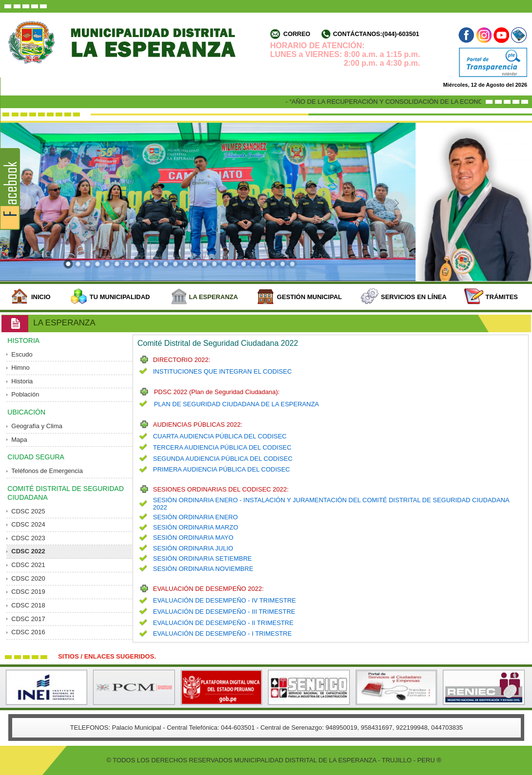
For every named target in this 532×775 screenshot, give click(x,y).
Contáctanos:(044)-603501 (376, 34)
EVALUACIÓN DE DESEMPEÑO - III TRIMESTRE (224, 612)
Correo (297, 34)
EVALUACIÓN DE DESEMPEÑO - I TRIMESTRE (222, 633)
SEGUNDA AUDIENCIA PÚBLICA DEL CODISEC (223, 459)
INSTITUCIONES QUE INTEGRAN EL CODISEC (222, 371)
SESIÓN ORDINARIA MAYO (193, 538)
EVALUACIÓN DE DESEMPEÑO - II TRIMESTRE (223, 623)
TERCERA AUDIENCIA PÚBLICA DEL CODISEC (222, 447)
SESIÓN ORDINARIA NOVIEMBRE (203, 569)
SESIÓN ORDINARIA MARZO (196, 527)
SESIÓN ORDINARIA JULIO (193, 548)
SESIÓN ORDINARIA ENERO (195, 517)
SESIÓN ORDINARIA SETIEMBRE (202, 558)
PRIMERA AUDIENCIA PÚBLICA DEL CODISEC (221, 469)
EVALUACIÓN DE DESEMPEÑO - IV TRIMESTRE (225, 600)
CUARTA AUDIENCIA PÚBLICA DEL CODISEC (220, 436)
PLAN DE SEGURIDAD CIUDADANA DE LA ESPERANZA (237, 404)
